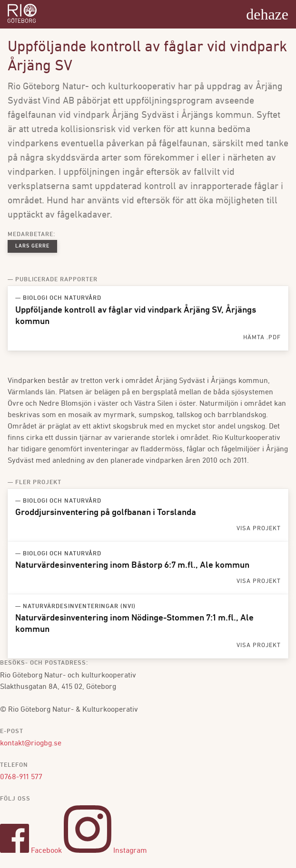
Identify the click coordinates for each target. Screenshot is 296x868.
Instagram (105, 851)
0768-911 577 (21, 777)
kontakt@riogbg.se (31, 744)
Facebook (31, 851)
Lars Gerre (32, 246)
